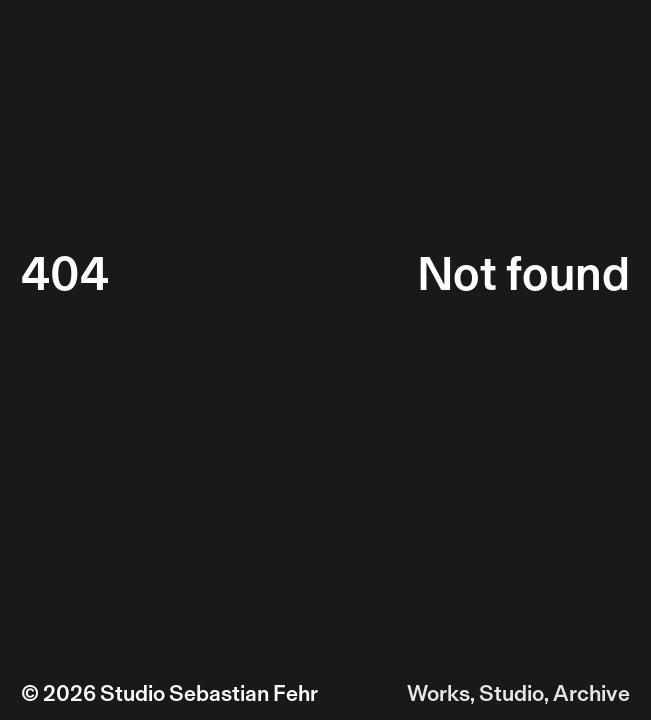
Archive (591, 693)
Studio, (514, 693)
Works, (441, 693)
